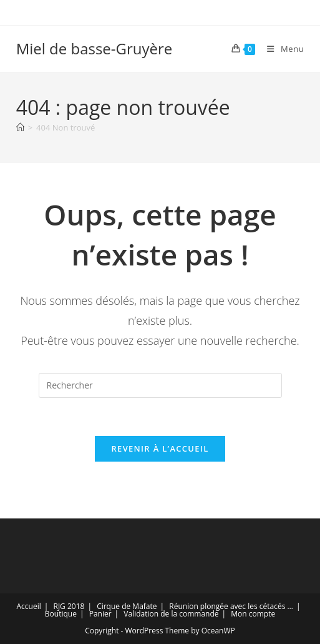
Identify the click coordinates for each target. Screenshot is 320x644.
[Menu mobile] (281, 49)
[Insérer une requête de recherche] (160, 385)
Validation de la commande (171, 614)
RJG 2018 (69, 606)
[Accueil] (20, 127)
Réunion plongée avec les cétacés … (231, 606)
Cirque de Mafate (127, 606)
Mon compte (253, 614)
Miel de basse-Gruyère (95, 48)
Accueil (29, 606)
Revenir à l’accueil (160, 448)
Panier (100, 614)
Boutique (61, 614)
